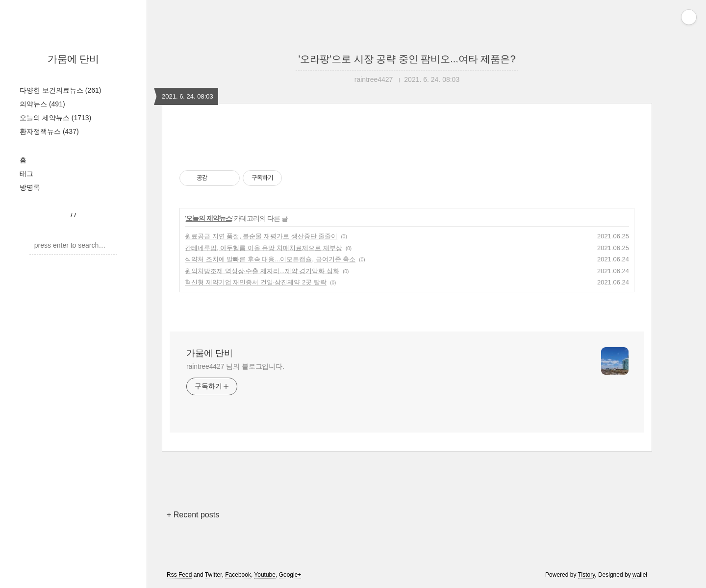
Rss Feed (179, 575)
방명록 (30, 187)
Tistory (587, 575)
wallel (640, 575)
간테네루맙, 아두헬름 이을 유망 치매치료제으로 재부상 (264, 248)
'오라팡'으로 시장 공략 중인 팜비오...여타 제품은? (407, 59)
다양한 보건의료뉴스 (60, 90)
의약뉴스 (42, 104)
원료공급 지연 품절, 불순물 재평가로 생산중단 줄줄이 (261, 236)
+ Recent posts (193, 515)
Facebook (238, 575)
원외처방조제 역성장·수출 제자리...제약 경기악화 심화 (262, 271)
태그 (26, 174)
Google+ (290, 575)
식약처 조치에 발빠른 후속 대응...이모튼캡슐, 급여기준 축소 (270, 259)
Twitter (214, 575)
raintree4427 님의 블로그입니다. (235, 366)
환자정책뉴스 (49, 131)
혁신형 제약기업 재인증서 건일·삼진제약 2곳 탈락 (256, 282)
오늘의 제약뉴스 (55, 118)
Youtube (265, 575)
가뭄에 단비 (74, 59)
